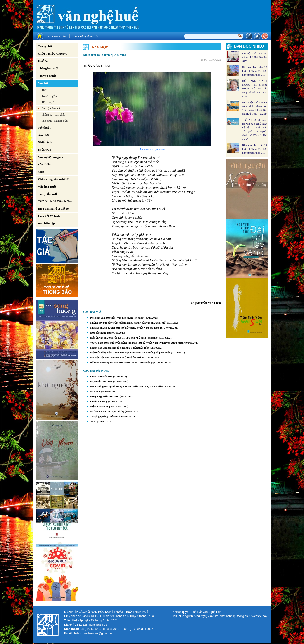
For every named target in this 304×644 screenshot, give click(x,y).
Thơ (44, 90)
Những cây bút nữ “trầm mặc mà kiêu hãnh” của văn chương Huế (128, 323)
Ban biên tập (57, 36)
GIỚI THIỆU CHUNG (53, 54)
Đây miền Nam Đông (102, 381)
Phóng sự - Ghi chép (53, 115)
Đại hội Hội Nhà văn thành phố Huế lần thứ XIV (118, 358)
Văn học (44, 83)
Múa (41, 172)
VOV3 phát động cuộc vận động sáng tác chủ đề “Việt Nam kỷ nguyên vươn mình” (138, 343)
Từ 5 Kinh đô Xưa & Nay (55, 201)
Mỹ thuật (44, 128)
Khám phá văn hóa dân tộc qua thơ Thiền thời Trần (120, 348)
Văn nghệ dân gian (51, 157)
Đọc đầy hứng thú (100, 333)
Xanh (93, 421)
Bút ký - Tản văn (51, 108)
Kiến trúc (44, 150)
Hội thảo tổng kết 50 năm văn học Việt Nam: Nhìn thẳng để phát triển (130, 353)
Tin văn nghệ (47, 76)
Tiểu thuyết (48, 102)
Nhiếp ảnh (45, 142)
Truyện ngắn (49, 96)
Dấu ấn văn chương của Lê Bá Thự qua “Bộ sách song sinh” (124, 338)
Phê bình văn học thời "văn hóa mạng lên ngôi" (117, 318)
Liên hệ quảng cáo (86, 36)
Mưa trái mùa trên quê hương (107, 411)
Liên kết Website (49, 216)
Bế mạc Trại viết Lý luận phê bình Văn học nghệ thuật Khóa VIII (255, 71)
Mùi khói (95, 391)
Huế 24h (44, 61)
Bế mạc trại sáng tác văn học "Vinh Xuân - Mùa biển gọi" (123, 363)
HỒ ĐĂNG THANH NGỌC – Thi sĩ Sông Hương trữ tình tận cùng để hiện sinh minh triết (255, 88)
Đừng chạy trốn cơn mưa (105, 396)
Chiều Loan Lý (99, 401)
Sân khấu (44, 164)
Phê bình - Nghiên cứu (55, 121)
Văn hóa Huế (47, 186)
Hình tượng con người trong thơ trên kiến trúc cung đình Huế (125, 386)
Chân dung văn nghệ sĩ (53, 179)
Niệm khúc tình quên (102, 406)
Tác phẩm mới (48, 194)
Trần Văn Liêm (211, 303)
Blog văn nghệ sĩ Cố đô (53, 209)
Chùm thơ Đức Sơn (101, 376)
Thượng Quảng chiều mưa (105, 416)
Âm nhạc (44, 135)
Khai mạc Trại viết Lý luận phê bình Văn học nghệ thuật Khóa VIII (255, 149)
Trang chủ (45, 46)
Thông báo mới (48, 68)
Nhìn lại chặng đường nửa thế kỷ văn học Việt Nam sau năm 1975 (128, 328)
